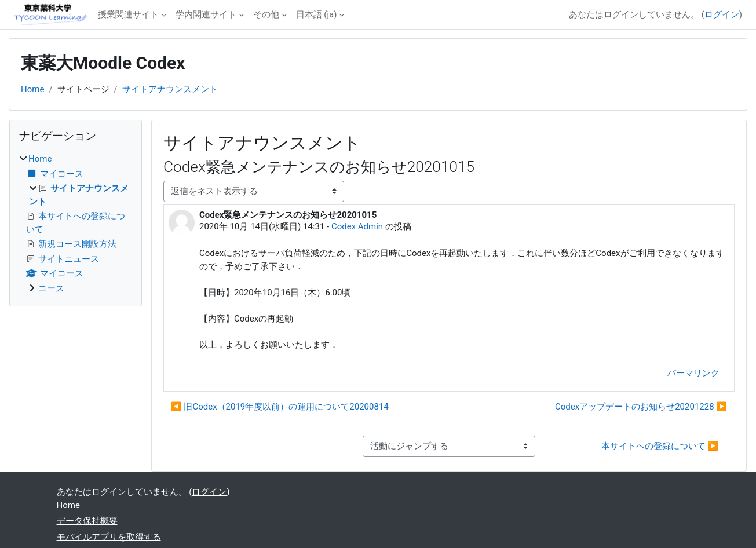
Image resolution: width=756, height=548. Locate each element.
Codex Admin (357, 226)
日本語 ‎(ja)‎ (317, 14)
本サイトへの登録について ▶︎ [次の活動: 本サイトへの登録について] (660, 446)
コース (51, 288)
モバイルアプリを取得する (109, 537)
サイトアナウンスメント (170, 89)
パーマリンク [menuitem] (693, 373)
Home (32, 89)
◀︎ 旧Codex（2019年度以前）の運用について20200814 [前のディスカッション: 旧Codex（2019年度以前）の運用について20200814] (280, 407)
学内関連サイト (206, 14)
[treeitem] (76, 224)
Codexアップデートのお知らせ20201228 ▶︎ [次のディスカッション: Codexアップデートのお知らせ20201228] (641, 407)
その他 (266, 14)
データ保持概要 (87, 521)
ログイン (722, 14)
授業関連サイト (128, 14)
